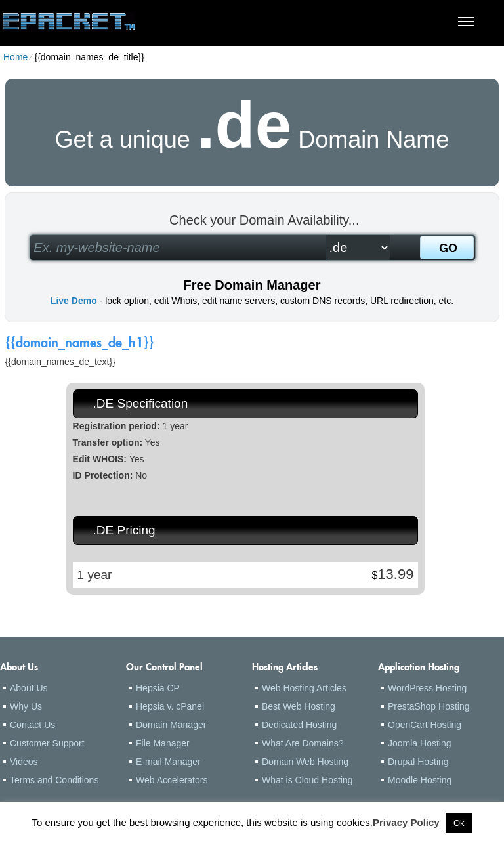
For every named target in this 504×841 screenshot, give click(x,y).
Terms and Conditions (54, 780)
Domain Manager (171, 725)
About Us (29, 688)
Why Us (26, 706)
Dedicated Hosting (299, 725)
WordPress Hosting (427, 688)
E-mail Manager (168, 762)
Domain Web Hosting (305, 762)
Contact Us (32, 725)
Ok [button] (459, 823)
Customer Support (47, 743)
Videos (24, 762)
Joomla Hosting (420, 743)
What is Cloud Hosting (307, 780)
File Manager (163, 743)
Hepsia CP (158, 688)
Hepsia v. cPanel (170, 706)
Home (15, 57)
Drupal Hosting (418, 762)
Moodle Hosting (420, 780)
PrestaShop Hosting (429, 706)
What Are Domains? (303, 743)
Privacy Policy (406, 822)
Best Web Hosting (299, 706)
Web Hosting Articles (304, 688)
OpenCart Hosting (425, 725)
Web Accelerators (172, 780)
